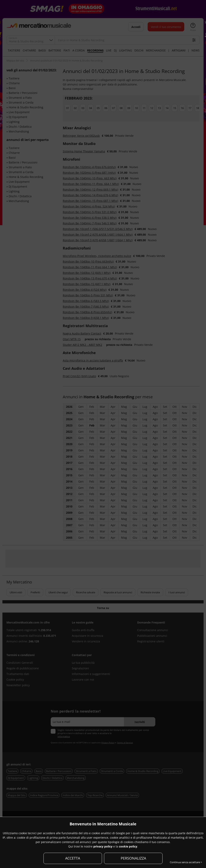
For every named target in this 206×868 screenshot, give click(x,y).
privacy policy (103, 846)
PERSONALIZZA (133, 858)
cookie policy (128, 846)
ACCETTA (73, 858)
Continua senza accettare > (186, 862)
